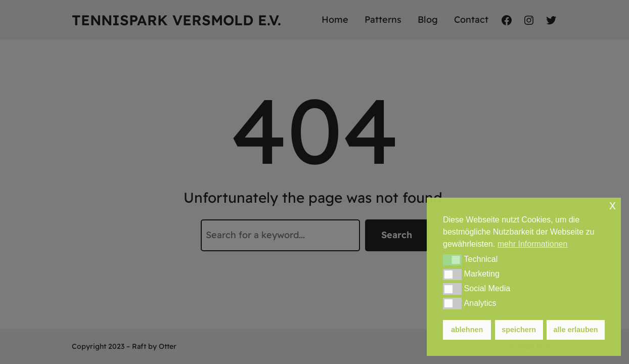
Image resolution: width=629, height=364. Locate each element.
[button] (452, 260)
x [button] (613, 205)
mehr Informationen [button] (533, 244)
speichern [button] (519, 330)
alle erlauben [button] (576, 330)
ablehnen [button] (467, 330)
